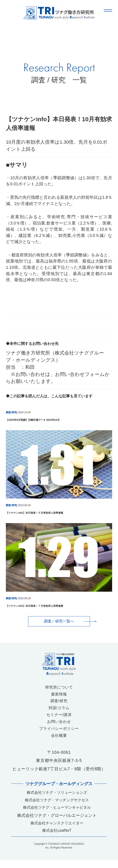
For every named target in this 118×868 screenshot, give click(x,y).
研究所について (59, 688)
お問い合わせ (59, 725)
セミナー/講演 (59, 717)
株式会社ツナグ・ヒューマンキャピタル (57, 813)
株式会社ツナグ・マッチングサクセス (57, 805)
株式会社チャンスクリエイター (57, 830)
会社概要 (59, 739)
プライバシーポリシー (59, 732)
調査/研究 (59, 703)
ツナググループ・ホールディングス (59, 787)
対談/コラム (59, 710)
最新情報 (59, 695)
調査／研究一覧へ (59, 621)
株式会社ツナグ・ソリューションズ (57, 797)
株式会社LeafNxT (57, 838)
